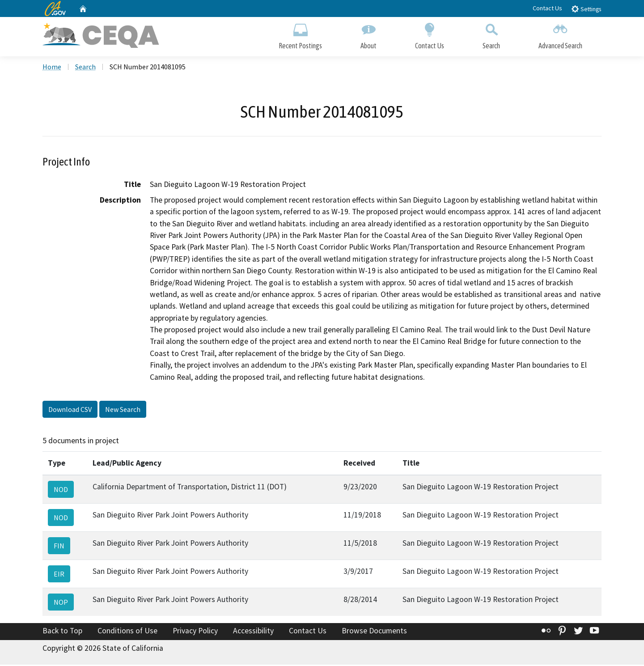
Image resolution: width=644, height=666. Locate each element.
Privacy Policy (195, 632)
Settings (586, 9)
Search (491, 35)
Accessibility (253, 632)
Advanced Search (560, 35)
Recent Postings (300, 35)
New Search (123, 410)
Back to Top (62, 632)
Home (52, 68)
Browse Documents (374, 632)
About (369, 35)
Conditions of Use (127, 632)
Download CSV (70, 410)
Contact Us (547, 8)
